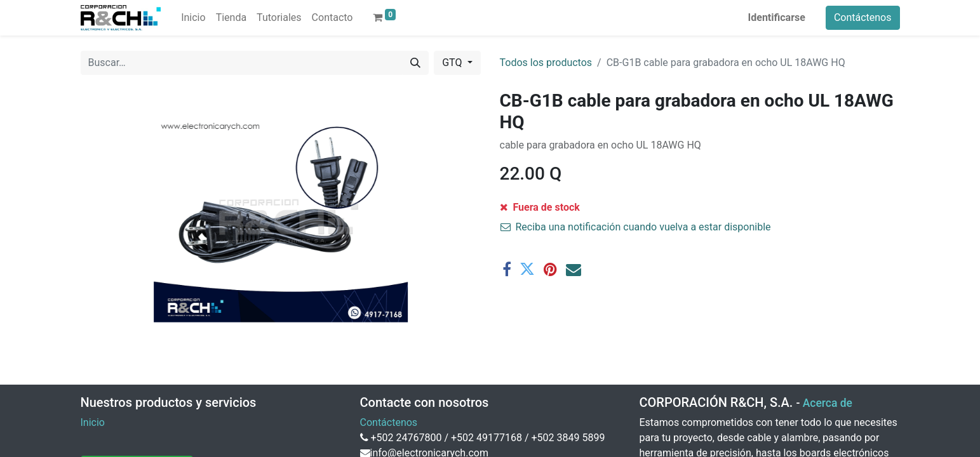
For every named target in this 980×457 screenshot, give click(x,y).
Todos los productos (546, 63)
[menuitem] (193, 18)
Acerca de (828, 403)
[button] (683, 215)
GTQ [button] (453, 63)
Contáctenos (863, 17)
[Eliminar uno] (516, 215)
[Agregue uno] (582, 215)
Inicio (93, 422)
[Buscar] (415, 63)
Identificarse (777, 17)
